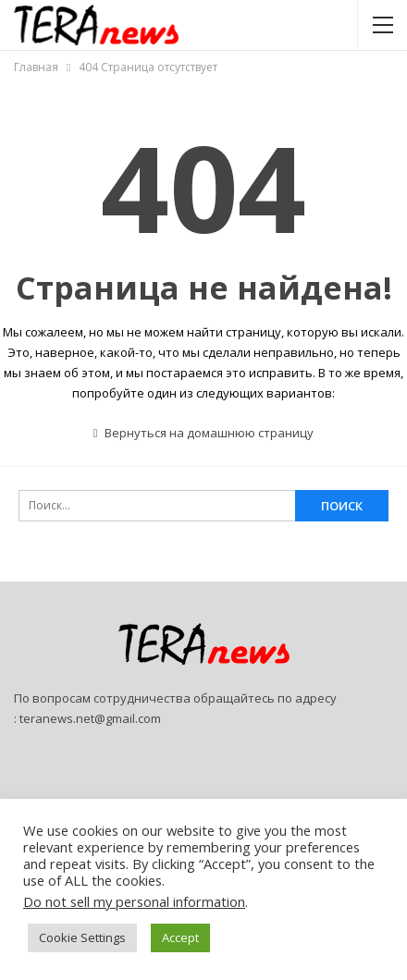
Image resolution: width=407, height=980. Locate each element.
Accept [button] (180, 937)
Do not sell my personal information (134, 901)
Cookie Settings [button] (82, 937)
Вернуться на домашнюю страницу (204, 433)
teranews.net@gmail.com (90, 718)
